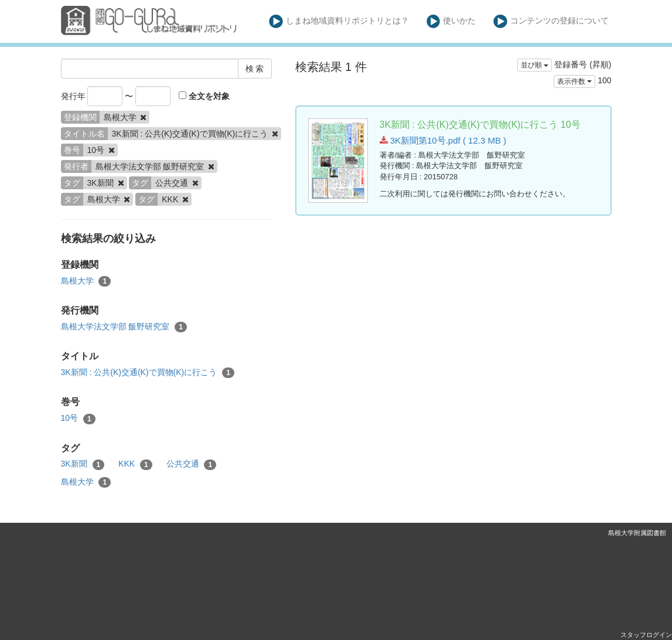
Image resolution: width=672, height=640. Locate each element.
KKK (135, 464)
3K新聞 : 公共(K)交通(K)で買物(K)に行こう (148, 373)
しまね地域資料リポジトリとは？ (339, 21)
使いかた (451, 21)
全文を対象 (204, 96)
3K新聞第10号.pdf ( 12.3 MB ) (443, 140)
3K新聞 (83, 464)
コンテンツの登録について (551, 21)
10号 (78, 418)
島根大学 (86, 281)
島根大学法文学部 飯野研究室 (124, 327)
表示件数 (574, 81)
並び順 (535, 65)
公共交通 (192, 464)
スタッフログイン (646, 635)
